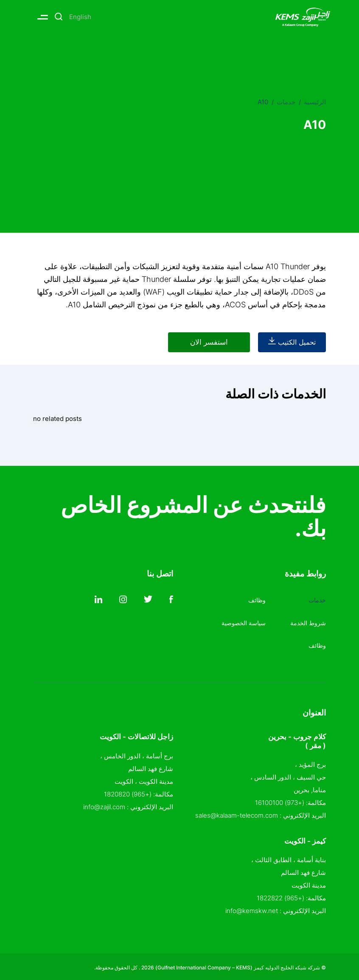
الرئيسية (315, 102)
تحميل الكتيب (288, 342)
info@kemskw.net (252, 909)
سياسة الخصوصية (241, 621)
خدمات (286, 102)
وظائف (317, 643)
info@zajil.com (104, 804)
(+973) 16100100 (280, 800)
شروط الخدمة (307, 621)
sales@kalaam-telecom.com (237, 813)
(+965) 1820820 (128, 792)
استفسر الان (192, 342)
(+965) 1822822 (280, 896)
